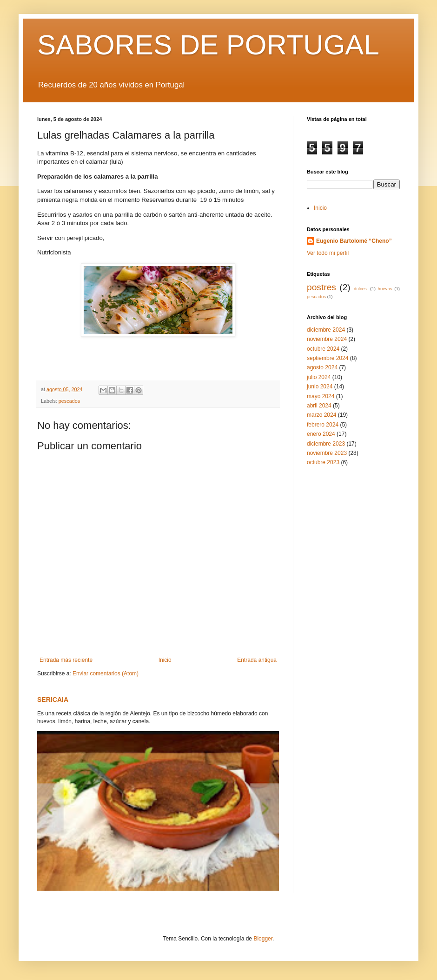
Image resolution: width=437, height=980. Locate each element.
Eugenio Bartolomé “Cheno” (354, 241)
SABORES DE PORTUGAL (208, 45)
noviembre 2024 (327, 339)
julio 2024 (319, 377)
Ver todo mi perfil (328, 253)
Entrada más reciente (66, 660)
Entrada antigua (257, 660)
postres (321, 287)
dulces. (361, 289)
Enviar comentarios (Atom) (106, 673)
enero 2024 (321, 434)
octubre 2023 (323, 462)
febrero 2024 (323, 425)
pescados (69, 401)
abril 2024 (319, 406)
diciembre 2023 (326, 444)
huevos (385, 289)
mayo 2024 (321, 396)
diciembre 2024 (326, 330)
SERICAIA (53, 700)
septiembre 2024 (328, 358)
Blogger (263, 939)
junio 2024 (320, 387)
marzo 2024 (321, 415)
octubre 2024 (323, 349)
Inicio (165, 660)
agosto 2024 (322, 367)
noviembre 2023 (327, 453)
